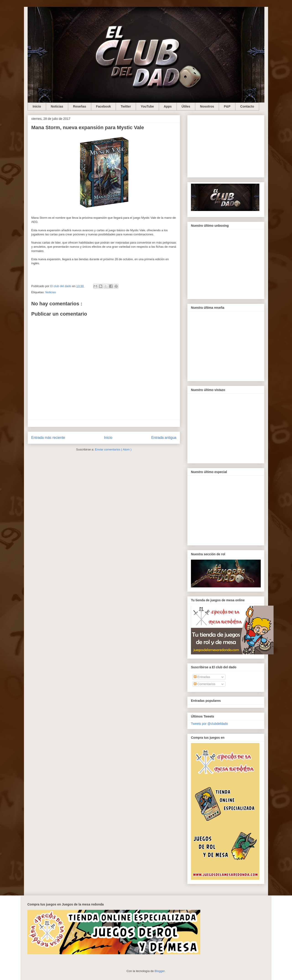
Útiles (186, 106)
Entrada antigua (164, 438)
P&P (227, 106)
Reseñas (80, 106)
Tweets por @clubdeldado (209, 724)
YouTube (147, 106)
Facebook (103, 106)
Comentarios (205, 684)
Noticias (57, 106)
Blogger (160, 971)
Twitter (126, 106)
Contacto (247, 106)
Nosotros (207, 106)
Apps (168, 106)
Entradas (202, 677)
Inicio (37, 106)
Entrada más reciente (48, 438)
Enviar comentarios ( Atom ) (113, 449)
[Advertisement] (226, 145)
